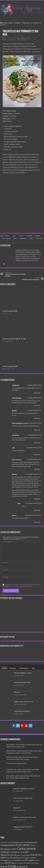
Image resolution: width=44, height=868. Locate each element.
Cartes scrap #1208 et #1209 (14, 339)
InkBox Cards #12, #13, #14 (24, 702)
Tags (33, 668)
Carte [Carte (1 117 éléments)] (21, 849)
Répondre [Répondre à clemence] (37, 443)
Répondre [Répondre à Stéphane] (37, 393)
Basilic (8, 236)
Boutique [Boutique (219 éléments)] (5, 849)
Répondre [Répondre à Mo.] (37, 510)
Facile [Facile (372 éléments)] (34, 855)
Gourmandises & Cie (20, 423)
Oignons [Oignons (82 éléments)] (14, 863)
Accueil (3, 23)
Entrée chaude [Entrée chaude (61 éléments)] (21, 855)
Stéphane (16, 385)
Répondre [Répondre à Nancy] (37, 499)
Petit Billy (39, 239)
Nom (5, 563)
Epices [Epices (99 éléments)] (29, 855)
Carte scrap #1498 (10, 366)
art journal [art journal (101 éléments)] (14, 842)
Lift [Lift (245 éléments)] (26, 860)
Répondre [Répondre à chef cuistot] (37, 469)
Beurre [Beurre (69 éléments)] (34, 846)
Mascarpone (6, 239)
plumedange (17, 398)
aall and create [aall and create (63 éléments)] (5, 843)
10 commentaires (10, 40)
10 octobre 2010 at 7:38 (34, 435)
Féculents (17, 23)
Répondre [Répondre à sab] (37, 455)
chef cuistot (17, 460)
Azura (14, 515)
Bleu (15, 236)
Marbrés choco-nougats (27, 279)
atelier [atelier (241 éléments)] (12, 845)
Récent (4, 668)
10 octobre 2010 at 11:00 (34, 448)
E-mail (5, 570)
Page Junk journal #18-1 (22, 711)
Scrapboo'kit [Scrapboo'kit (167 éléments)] (22, 867)
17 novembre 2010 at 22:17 (33, 474)
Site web (5, 577)
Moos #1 (17, 692)
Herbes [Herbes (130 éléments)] (18, 860)
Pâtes (32, 239)
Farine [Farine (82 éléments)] (8, 858)
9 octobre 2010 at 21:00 (34, 423)
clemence (16, 435)
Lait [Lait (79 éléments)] (23, 860)
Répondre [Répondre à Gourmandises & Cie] (37, 430)
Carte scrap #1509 (10, 311)
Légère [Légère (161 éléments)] (31, 860)
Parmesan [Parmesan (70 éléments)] (20, 863)
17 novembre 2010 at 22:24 (33, 503)
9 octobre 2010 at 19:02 (34, 385)
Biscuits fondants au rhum (23, 673)
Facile (21, 236)
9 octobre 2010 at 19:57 (34, 410)
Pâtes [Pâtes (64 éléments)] (37, 863)
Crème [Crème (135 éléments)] (22, 852)
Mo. (6, 38)
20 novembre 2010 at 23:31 (33, 515)
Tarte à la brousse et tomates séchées (17, 274)
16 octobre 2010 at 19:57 (34, 460)
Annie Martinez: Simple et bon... (17, 763)
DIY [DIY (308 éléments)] (27, 852)
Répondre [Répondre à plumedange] (37, 406)
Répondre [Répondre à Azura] (37, 522)
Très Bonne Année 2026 (22, 682)
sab (13, 448)
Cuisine (11, 23)
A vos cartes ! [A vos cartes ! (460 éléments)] (23, 845)
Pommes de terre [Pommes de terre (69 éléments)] (30, 863)
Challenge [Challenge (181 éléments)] (5, 852)
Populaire (13, 668)
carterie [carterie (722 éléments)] (31, 849)
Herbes (38, 236)
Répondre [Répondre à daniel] (37, 418)
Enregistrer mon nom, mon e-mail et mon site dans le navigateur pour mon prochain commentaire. (21, 585)
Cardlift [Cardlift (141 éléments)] (13, 849)
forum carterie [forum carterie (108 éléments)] (30, 858)
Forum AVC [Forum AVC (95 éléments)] (20, 858)
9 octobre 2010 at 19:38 (34, 398)
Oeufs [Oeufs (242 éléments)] (8, 863)
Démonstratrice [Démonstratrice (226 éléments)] (9, 855)
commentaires (24, 668)
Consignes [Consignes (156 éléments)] (14, 852)
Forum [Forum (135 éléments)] (13, 858)
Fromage (29, 236)
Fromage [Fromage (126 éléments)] (4, 860)
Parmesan (23, 239)
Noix (15, 239)
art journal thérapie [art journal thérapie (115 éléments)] (26, 842)
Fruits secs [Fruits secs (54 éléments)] (11, 861)
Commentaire (8, 542)
